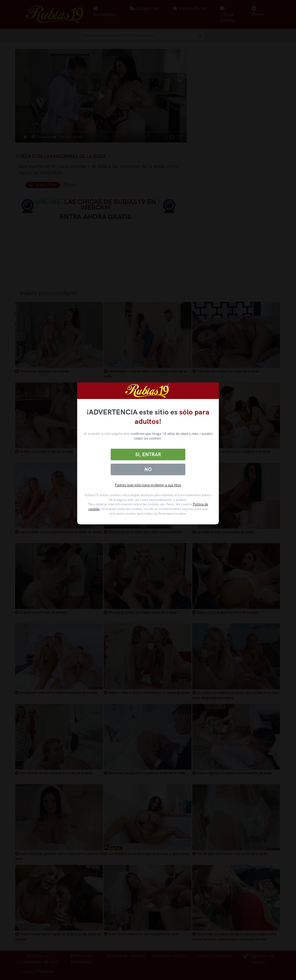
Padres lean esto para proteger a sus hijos (148, 485)
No (148, 469)
